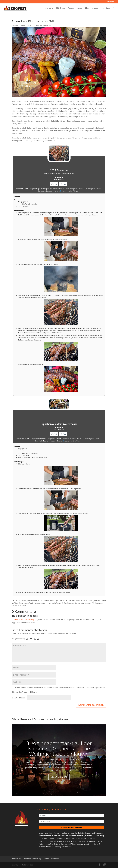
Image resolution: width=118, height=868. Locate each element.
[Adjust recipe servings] (60, 191)
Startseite (49, 8)
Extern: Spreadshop (51, 859)
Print (54, 184)
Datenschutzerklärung (32, 859)
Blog (87, 8)
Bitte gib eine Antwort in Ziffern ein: (25, 692)
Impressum (111, 2)
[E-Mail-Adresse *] (71, 821)
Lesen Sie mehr (59, 777)
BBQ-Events (61, 8)
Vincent (18, 25)
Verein (80, 8)
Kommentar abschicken (91, 705)
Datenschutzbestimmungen (76, 838)
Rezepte (71, 8)
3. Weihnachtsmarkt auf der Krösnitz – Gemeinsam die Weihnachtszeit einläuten (59, 748)
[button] (56, 177)
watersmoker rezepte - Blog (24, 619)
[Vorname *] (71, 816)
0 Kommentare (47, 25)
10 (68, 791)
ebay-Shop (106, 8)
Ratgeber (95, 8)
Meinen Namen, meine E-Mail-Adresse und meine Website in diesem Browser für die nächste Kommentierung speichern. (60, 688)
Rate (63, 184)
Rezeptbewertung (18, 639)
